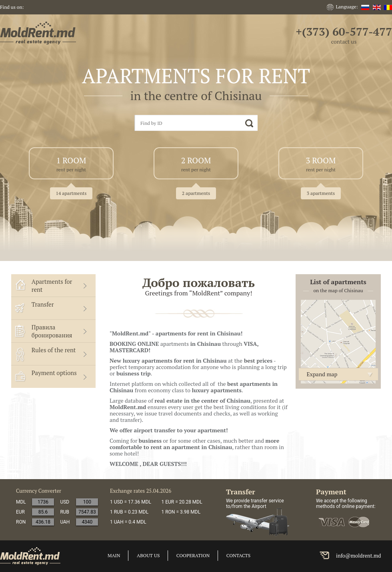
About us (148, 555)
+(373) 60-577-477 (344, 31)
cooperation (193, 555)
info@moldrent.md (359, 556)
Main (114, 555)
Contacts (238, 555)
